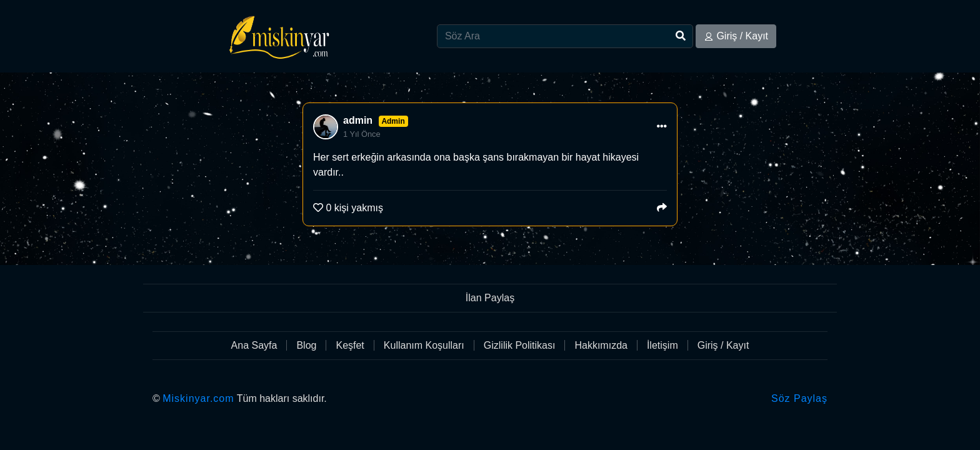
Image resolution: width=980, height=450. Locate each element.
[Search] (565, 36)
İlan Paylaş (490, 298)
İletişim (662, 345)
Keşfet (350, 345)
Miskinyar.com (198, 398)
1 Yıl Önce (362, 134)
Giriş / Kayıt (736, 36)
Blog (306, 345)
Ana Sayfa (254, 345)
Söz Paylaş (799, 398)
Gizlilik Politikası (520, 345)
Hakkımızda (601, 345)
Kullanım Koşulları (424, 345)
